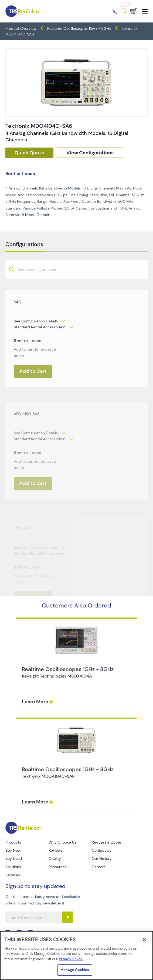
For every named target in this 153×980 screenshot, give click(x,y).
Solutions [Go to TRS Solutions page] (13, 867)
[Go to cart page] (133, 11)
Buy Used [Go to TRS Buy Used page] (14, 858)
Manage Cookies (75, 970)
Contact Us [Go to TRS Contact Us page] (101, 850)
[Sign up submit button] (67, 917)
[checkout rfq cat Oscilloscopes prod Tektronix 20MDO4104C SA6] (29, 153)
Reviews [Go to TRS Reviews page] (56, 850)
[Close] (144, 940)
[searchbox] (40, 285)
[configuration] (90, 153)
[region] (76, 955)
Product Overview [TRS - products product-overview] (21, 28)
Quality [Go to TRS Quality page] (55, 858)
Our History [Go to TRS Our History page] (102, 858)
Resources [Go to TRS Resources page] (58, 867)
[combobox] (76, 284)
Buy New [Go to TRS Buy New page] (13, 850)
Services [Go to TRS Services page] (13, 875)
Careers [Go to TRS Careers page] (99, 867)
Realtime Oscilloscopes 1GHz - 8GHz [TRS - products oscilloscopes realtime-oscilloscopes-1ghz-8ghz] (79, 28)
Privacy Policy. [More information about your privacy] (71, 959)
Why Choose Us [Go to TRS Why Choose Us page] (62, 842)
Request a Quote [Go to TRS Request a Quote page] (106, 842)
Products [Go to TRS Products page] (13, 842)
